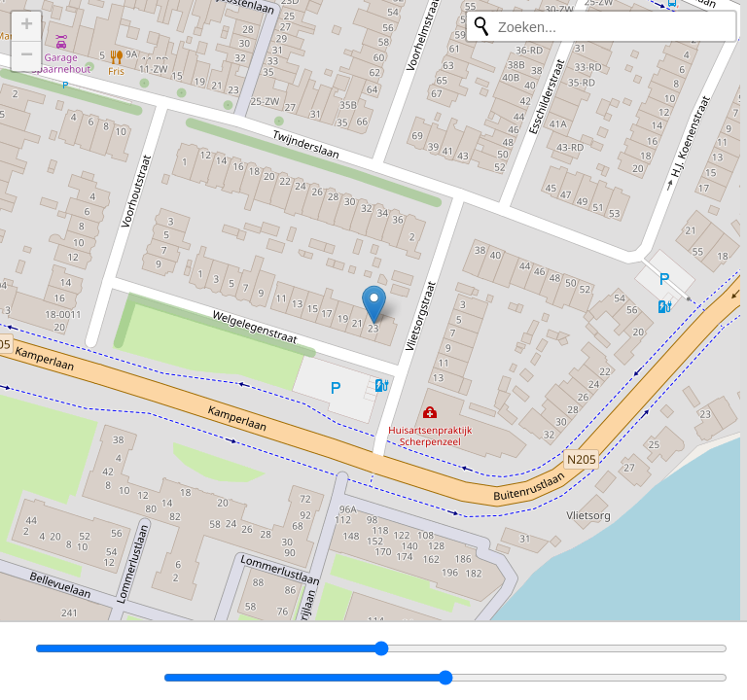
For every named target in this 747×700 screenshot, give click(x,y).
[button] (374, 305)
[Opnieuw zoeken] (481, 26)
